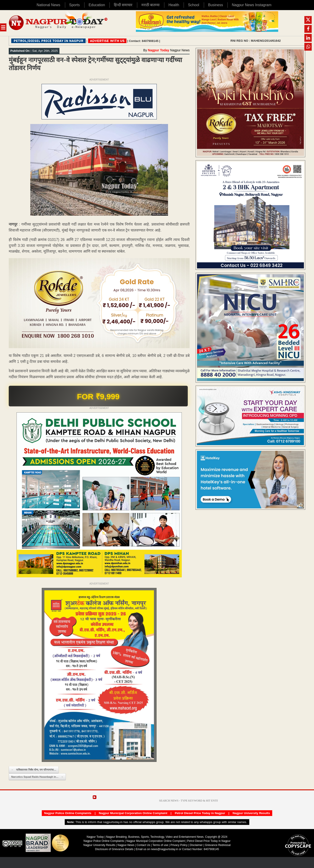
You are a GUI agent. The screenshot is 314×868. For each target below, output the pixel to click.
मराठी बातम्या (150, 5)
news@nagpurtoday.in (164, 849)
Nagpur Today (158, 50)
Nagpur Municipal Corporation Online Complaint (133, 813)
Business (215, 5)
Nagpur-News (126, 845)
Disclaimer (197, 845)
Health (174, 5)
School (194, 5)
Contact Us (143, 845)
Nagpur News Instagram (252, 5)
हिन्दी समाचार (123, 5)
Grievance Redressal (218, 845)
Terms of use (160, 845)
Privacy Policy (179, 845)
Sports (74, 5)
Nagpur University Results (251, 813)
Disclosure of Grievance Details (114, 849)
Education (97, 5)
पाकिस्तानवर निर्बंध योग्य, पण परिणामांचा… (34, 770)
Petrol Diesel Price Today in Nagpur (200, 813)
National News (48, 5)
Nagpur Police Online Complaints (68, 813)
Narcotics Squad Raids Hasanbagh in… (37, 777)
